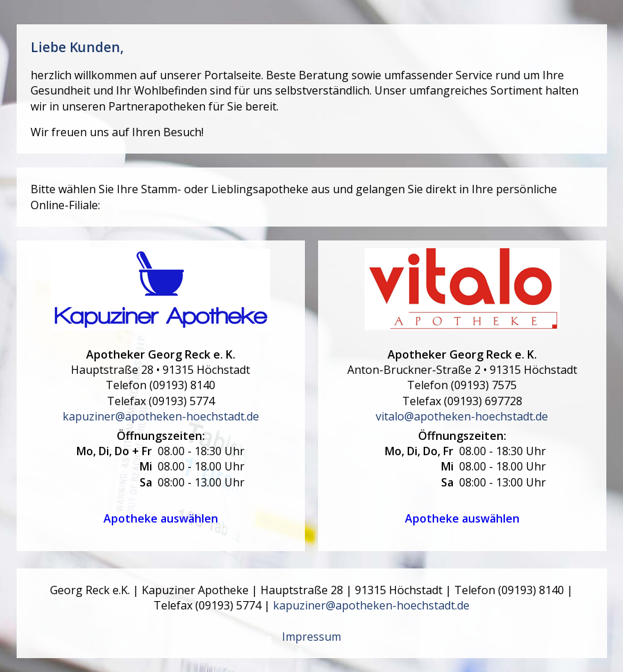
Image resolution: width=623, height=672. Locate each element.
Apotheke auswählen (161, 518)
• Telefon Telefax (160, 378)
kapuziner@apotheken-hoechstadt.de (161, 416)
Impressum (311, 637)
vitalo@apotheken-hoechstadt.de (462, 416)
